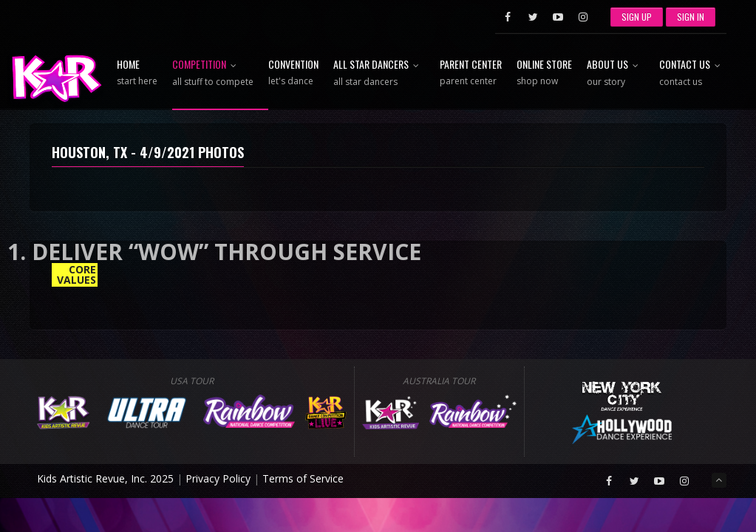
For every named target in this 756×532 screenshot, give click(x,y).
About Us (616, 74)
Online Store (544, 73)
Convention (293, 73)
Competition (213, 74)
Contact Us (693, 74)
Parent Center (471, 73)
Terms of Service (303, 478)
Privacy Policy (218, 478)
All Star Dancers (379, 74)
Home (137, 73)
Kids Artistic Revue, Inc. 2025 (105, 478)
